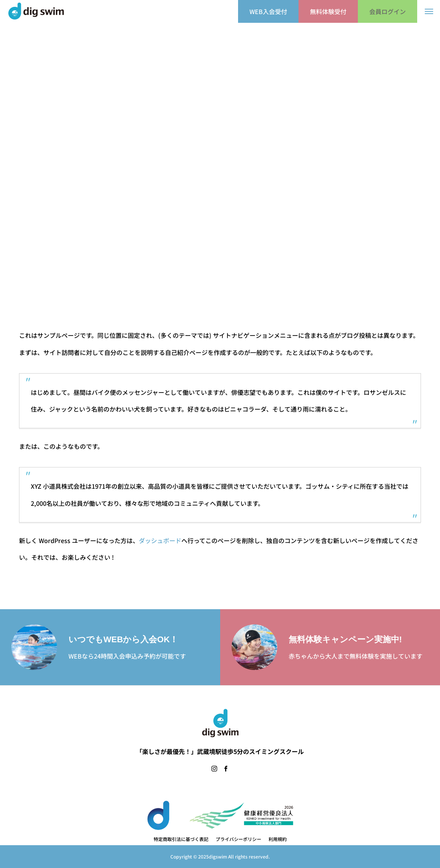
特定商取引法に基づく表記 (181, 839)
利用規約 (278, 839)
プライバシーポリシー (238, 839)
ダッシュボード (160, 540)
